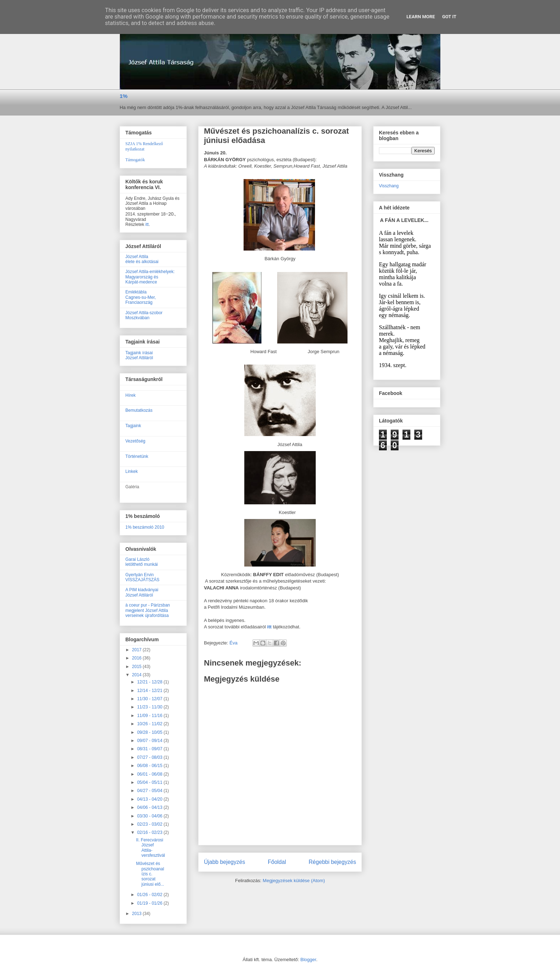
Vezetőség (135, 441)
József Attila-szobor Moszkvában (144, 315)
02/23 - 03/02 (150, 824)
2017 (137, 650)
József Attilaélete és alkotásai (142, 259)
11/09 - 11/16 (150, 716)
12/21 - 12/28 (150, 682)
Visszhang (389, 186)
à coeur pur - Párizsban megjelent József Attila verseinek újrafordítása (148, 610)
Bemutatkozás (139, 410)
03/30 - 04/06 (150, 816)
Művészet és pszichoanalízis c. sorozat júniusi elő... (150, 874)
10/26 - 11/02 (150, 724)
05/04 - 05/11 (150, 782)
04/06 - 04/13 (150, 807)
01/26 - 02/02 (150, 895)
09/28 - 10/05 (150, 732)
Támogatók (135, 160)
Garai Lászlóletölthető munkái (142, 562)
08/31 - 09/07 (150, 749)
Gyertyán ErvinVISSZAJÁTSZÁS (142, 577)
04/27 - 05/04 (150, 791)
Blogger (308, 960)
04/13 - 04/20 (150, 799)
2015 (137, 667)
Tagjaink (133, 426)
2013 (137, 914)
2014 (137, 675)
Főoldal (277, 862)
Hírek (131, 395)
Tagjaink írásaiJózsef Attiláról (139, 355)
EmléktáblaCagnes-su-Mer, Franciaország (141, 297)
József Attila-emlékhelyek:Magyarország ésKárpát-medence (150, 277)
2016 (137, 658)
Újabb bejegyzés (224, 862)
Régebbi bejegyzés (332, 862)
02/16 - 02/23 (150, 832)
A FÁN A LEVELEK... (404, 220)
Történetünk (137, 456)
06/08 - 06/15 (150, 766)
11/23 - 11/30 (150, 707)
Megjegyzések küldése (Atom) (294, 881)
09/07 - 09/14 (150, 741)
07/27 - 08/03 (150, 757)
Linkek (132, 471)
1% (124, 96)
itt (147, 224)
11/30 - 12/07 (150, 699)
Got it (449, 17)
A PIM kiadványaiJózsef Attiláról (142, 592)
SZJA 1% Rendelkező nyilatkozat (144, 146)
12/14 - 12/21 (150, 691)
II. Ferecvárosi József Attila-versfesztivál (151, 848)
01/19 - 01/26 (150, 903)
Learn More (421, 17)
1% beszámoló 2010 (145, 527)
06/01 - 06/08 (150, 774)
